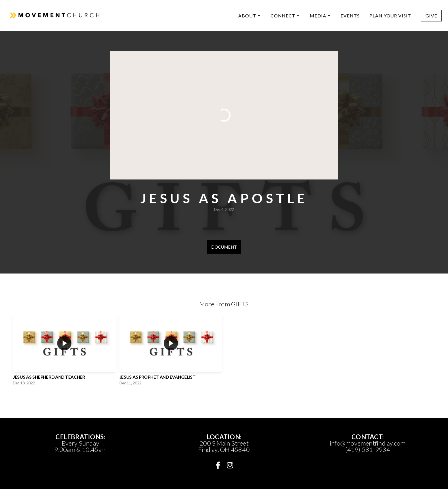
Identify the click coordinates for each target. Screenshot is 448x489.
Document (224, 247)
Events (350, 16)
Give (431, 16)
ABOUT (250, 16)
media (320, 16)
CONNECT (285, 16)
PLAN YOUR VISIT (390, 16)
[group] (64, 351)
